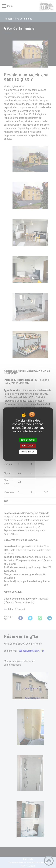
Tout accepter (28, 440)
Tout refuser (28, 446)
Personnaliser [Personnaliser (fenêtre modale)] (28, 452)
